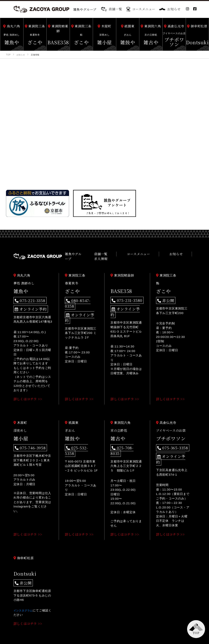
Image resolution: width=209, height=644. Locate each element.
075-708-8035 (124, 442)
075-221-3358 (27, 297)
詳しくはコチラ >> (29, 394)
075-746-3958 (27, 442)
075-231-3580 (124, 297)
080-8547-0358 (79, 297)
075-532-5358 (79, 442)
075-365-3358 (170, 442)
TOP (196, 633)
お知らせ (170, 9)
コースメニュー (141, 9)
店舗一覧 (112, 9)
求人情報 (189, 255)
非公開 (164, 297)
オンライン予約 (28, 305)
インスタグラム (25, 597)
